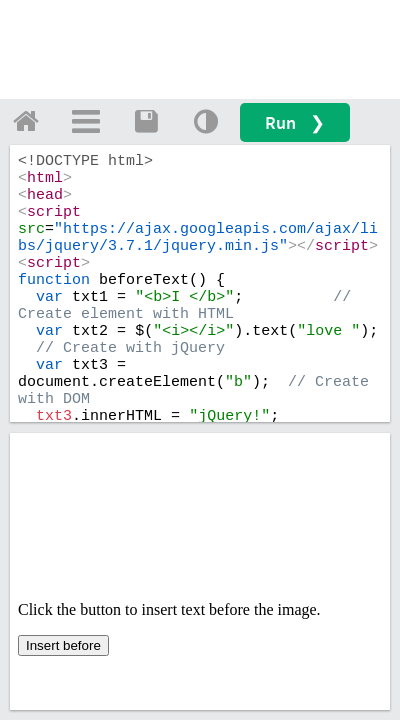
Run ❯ (295, 122)
